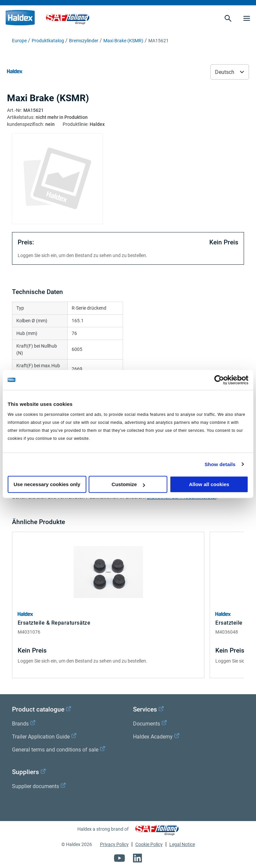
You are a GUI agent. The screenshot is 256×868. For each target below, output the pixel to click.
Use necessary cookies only (47, 484)
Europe (19, 41)
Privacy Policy (114, 844)
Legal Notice (182, 844)
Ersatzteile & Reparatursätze (54, 623)
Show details (220, 464)
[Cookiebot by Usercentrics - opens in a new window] (219, 380)
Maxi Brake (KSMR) (123, 41)
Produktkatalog (48, 41)
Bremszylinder (84, 41)
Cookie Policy (149, 844)
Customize (128, 484)
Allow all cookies (209, 484)
